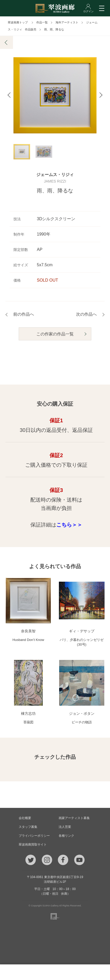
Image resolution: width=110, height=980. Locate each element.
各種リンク (66, 836)
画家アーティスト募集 (74, 818)
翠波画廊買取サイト (33, 845)
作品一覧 (42, 22)
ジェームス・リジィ (55, 176)
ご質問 (55, 972)
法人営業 (65, 827)
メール (35, 972)
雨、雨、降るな (54, 29)
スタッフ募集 (28, 827)
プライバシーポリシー (34, 836)
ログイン (95, 972)
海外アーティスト (67, 22)
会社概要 (25, 818)
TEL (15, 972)
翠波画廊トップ (18, 22)
